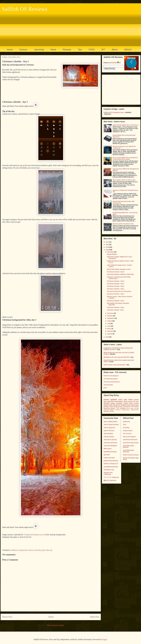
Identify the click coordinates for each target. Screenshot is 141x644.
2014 (107, 250)
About (115, 50)
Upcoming (39, 50)
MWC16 (112, 410)
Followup (106, 410)
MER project (108, 449)
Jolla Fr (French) (109, 431)
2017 (107, 242)
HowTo (137, 407)
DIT (103, 50)
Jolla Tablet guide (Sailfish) (128, 446)
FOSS (92, 50)
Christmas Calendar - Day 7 (116, 284)
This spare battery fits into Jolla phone (119, 291)
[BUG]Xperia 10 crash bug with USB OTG (117, 357)
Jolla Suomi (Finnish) (110, 443)
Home (10, 50)
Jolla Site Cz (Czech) (110, 440)
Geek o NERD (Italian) (110, 422)
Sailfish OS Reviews (25, 9)
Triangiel (27, 535)
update (114, 399)
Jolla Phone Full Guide (130, 440)
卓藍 (110, 411)
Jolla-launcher (135, 410)
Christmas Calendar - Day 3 (116, 301)
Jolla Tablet (128, 400)
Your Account (127, 434)
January (110, 334)
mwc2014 (107, 403)
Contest (126, 403)
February (110, 331)
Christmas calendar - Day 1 (115, 310)
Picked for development (111, 376)
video (120, 400)
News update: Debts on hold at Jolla (124, 180)
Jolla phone (116, 405)
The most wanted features (112, 382)
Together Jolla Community (108, 473)
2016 (107, 245)
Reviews (67, 50)
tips (51, 550)
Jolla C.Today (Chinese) (111, 425)
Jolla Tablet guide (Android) (128, 451)
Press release (134, 403)
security (136, 408)
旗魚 (113, 411)
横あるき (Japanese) (110, 480)
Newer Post (7, 617)
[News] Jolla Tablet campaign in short (119, 269)
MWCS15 (106, 411)
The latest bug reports (111, 379)
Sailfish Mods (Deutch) (111, 461)
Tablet (126, 402)
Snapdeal (123, 405)
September (111, 318)
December (111, 252)
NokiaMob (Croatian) (110, 452)
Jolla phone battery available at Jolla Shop (120, 274)
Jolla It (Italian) (108, 434)
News (53, 50)
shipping (123, 408)
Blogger (104, 639)
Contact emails (128, 431)
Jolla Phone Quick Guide (131, 443)
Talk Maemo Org (109, 470)
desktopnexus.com (39, 535)
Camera (31, 550)
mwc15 (130, 402)
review (136, 400)
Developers (119, 402)
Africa (128, 408)
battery (113, 403)
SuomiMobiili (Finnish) (111, 467)
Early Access (118, 407)
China (112, 407)
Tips (80, 50)
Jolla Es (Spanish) (109, 428)
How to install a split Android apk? (114, 365)
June (109, 326)
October (110, 316)
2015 (107, 247)
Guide (110, 405)
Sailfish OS (126, 422)
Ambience (14, 550)
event (129, 405)
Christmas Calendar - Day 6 (116, 286)
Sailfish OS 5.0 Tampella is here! (114, 113)
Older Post (95, 617)
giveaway (119, 403)
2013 (107, 337)
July (109, 323)
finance (133, 405)
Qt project (107, 455)
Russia (106, 405)
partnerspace (126, 410)
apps (132, 408)
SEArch (128, 50)
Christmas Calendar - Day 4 (116, 294)
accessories (127, 407)
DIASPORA (115, 63)
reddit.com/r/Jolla (109, 458)
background (23, 550)
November (111, 313)
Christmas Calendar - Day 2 (116, 307)
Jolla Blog (126, 428)
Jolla (47, 550)
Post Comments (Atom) (56, 625)
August (110, 321)
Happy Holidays (112, 254)
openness (118, 410)
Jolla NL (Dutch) (109, 437)
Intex (137, 402)
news (106, 399)
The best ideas (108, 385)
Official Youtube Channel (131, 455)
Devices (23, 50)
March (109, 329)
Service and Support (129, 437)
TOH (118, 408)
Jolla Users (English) (110, 446)
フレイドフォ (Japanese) (111, 477)
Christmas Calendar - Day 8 (116, 281)
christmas (38, 550)
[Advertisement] (70, 29)
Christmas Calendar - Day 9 (116, 272)
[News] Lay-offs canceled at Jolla (123, 224)
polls (105, 388)
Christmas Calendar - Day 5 (116, 289)
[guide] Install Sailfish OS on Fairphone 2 (126, 125)
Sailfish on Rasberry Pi (111, 464)
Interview (110, 402)
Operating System (110, 408)
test (133, 407)
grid (43, 550)
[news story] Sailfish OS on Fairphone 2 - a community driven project (126, 158)
